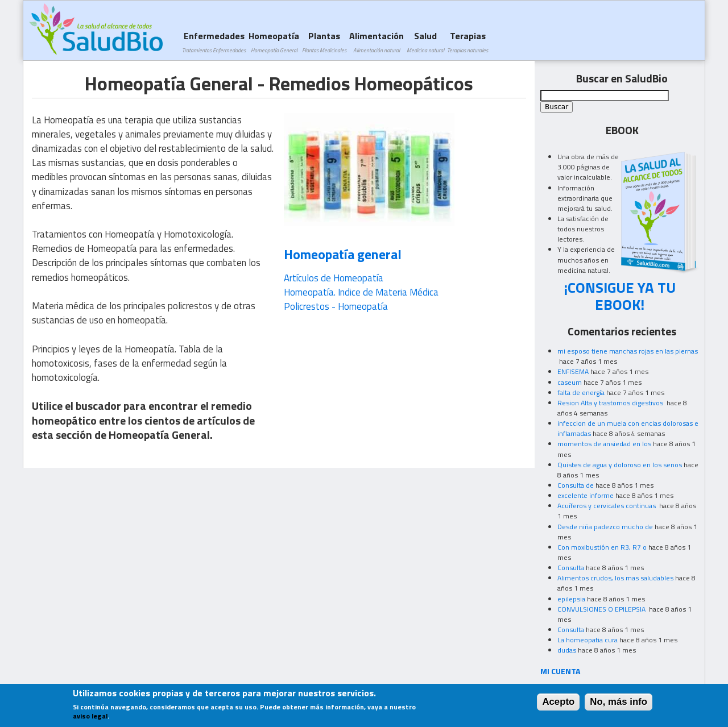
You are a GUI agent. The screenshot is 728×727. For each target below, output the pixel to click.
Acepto (558, 703)
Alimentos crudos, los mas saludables (615, 578)
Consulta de (576, 485)
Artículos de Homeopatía (334, 278)
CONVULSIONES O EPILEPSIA (602, 609)
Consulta (571, 568)
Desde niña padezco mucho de (605, 527)
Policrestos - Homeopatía (336, 306)
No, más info (619, 703)
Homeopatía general (343, 254)
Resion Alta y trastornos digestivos (611, 403)
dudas (567, 650)
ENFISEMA (573, 371)
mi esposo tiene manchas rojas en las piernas (628, 351)
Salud (425, 42)
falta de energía (581, 392)
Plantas (324, 42)
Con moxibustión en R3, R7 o (602, 547)
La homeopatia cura (588, 640)
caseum (570, 382)
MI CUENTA (561, 671)
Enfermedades (214, 42)
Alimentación (377, 42)
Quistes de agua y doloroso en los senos (620, 465)
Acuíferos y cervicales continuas (607, 506)
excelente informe (586, 495)
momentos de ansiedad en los (604, 444)
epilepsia (571, 599)
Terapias (468, 42)
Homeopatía (274, 42)
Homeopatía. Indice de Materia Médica (361, 292)
